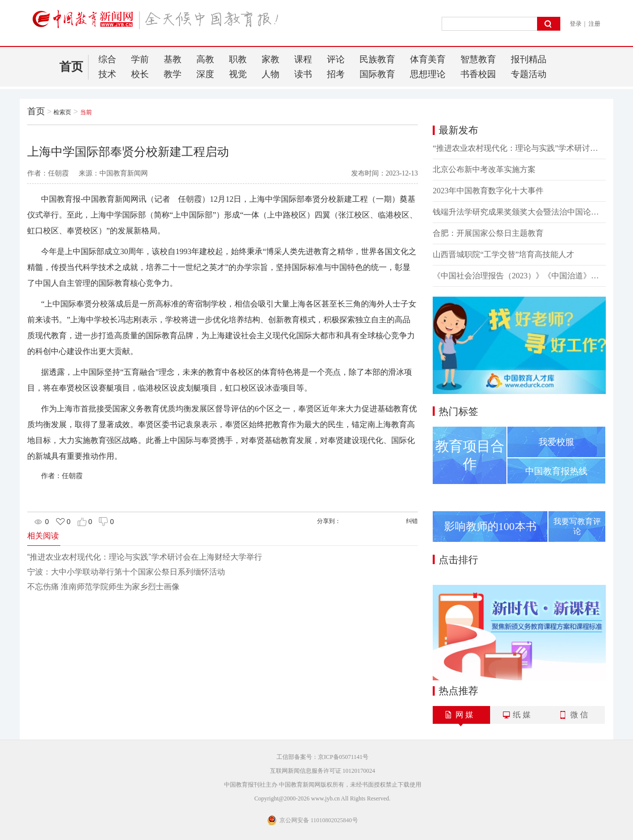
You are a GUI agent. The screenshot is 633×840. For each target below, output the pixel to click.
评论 (336, 59)
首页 (71, 67)
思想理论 (428, 74)
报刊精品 (529, 59)
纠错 (412, 521)
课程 (303, 59)
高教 (205, 59)
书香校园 (478, 74)
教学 (173, 74)
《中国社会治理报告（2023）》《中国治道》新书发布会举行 (519, 276)
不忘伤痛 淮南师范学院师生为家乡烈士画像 (103, 587)
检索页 (62, 112)
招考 (336, 74)
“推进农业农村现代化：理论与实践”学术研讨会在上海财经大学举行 (145, 557)
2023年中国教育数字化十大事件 (488, 191)
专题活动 (529, 74)
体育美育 (428, 59)
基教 (173, 59)
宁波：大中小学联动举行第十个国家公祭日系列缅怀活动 (126, 572)
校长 (140, 74)
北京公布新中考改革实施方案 (484, 169)
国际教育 (377, 74)
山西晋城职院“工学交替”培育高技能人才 (503, 254)
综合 (107, 59)
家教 (271, 59)
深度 (205, 74)
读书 (303, 74)
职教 (238, 59)
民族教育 (377, 59)
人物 (271, 74)
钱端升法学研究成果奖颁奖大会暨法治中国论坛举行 (519, 212)
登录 (576, 24)
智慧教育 (478, 59)
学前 (140, 59)
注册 (594, 24)
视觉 (238, 74)
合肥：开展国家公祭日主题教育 (488, 233)
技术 (107, 74)
